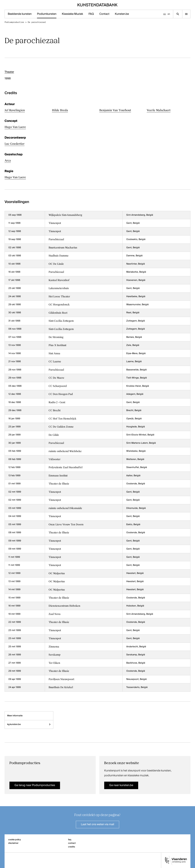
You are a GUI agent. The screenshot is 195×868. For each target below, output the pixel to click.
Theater (9, 72)
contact (72, 843)
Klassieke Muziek (72, 14)
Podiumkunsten (47, 14)
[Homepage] (98, 5)
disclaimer (13, 843)
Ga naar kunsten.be (121, 785)
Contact (104, 14)
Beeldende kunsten (20, 14)
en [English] (169, 14)
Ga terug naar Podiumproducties (35, 785)
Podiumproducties (14, 22)
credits (72, 847)
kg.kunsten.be (29, 724)
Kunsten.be (122, 14)
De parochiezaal (37, 22)
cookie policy (15, 840)
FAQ (91, 14)
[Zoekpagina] (178, 14)
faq (70, 840)
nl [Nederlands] (165, 14)
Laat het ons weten (97, 824)
